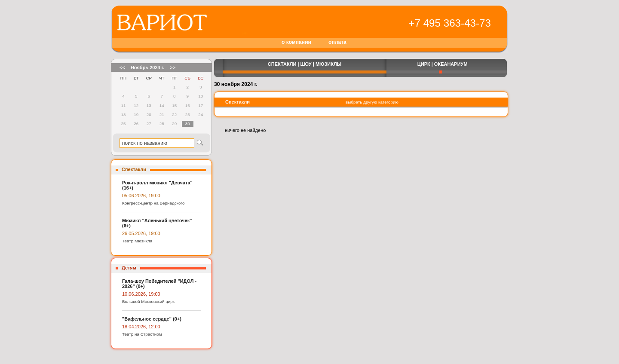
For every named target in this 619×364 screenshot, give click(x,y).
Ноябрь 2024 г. (147, 67)
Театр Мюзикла (137, 241)
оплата (337, 42)
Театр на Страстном (142, 334)
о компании (296, 42)
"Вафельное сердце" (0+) (152, 319)
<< (122, 67)
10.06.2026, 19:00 (141, 294)
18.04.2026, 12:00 (141, 327)
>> (173, 67)
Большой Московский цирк (148, 301)
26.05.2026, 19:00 (141, 233)
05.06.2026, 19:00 (141, 196)
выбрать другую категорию (372, 102)
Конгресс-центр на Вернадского (153, 203)
